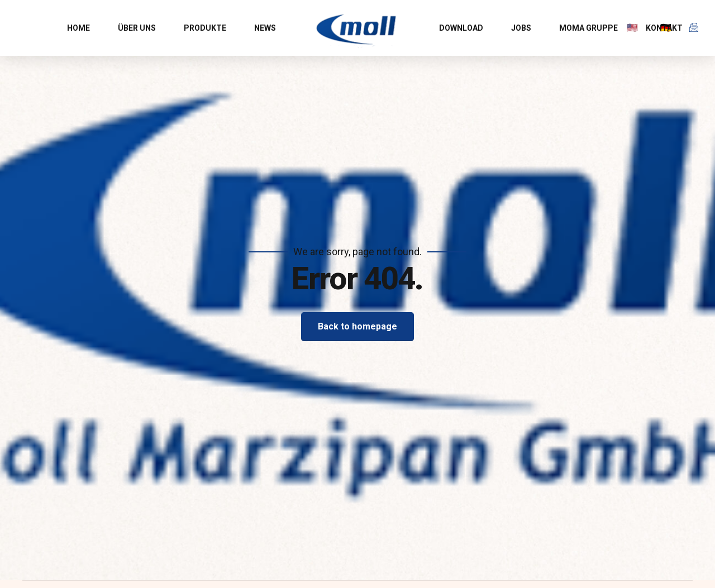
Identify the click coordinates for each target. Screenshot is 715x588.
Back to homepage (357, 326)
